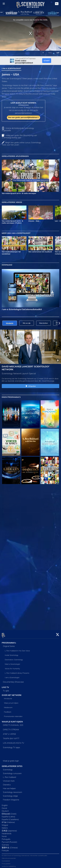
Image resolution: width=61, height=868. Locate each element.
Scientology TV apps (11, 746)
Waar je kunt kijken (11, 702)
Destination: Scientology (14, 658)
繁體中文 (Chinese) (10, 846)
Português (6, 838)
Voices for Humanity (12, 667)
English (5, 804)
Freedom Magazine (11, 798)
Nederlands (7, 832)
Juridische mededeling (9, 865)
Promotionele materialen (13, 715)
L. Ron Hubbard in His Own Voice (17, 649)
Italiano (5, 826)
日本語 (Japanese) (9, 829)
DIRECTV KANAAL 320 (13, 724)
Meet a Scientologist (12, 663)
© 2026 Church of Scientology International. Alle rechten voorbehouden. (25, 854)
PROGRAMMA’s (9, 641)
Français (5, 849)
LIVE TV (5, 686)
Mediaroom (8, 706)
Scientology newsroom (13, 791)
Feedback (8, 711)
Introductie (8, 697)
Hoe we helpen (9, 787)
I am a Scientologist (12, 676)
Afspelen (30, 386)
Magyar (5, 824)
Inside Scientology (12, 654)
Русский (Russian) (9, 841)
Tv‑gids (6, 689)
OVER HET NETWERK (12, 694)
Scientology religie (10, 794)
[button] (59, 323)
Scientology (8, 768)
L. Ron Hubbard (9, 776)
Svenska (5, 843)
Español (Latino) (8, 815)
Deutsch (5, 810)
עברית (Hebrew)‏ (8, 821)
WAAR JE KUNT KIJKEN (12, 720)
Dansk (4, 807)
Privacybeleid (6, 862)
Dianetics (7, 783)
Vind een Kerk (9, 779)
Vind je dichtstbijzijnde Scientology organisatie (18, 129)
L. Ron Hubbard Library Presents (17, 672)
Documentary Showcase (13, 680)
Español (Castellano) (10, 818)
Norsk (4, 835)
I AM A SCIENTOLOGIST (11, 68)
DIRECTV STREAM (11, 728)
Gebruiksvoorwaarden (9, 857)
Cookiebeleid (6, 860)
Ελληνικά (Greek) (9, 812)
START (47, 61)
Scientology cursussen (12, 772)
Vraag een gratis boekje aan (19, 136)
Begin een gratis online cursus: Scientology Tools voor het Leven (21, 144)
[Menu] (4, 4)
